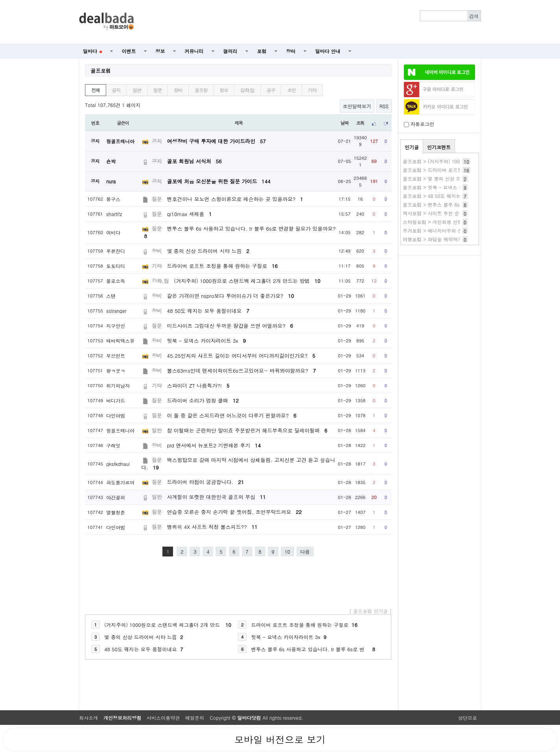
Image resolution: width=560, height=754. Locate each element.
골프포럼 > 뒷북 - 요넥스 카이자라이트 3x (448, 187)
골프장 (201, 90)
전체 (96, 90)
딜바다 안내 (328, 51)
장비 (178, 90)
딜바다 (93, 51)
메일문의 (195, 718)
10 (287, 552)
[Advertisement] (312, 22)
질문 (158, 90)
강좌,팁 (247, 90)
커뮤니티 (194, 51)
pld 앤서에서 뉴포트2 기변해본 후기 (214, 445)
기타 (312, 90)
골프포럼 (101, 71)
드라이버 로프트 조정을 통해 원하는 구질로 (223, 266)
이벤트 (129, 51)
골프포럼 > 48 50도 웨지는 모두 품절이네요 (450, 196)
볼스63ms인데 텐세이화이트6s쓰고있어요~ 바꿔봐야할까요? (242, 371)
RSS (384, 106)
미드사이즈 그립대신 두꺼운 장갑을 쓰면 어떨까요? (230, 326)
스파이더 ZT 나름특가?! (198, 385)
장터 (291, 51)
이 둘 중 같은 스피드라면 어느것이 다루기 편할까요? (232, 415)
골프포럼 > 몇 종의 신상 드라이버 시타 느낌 (450, 178)
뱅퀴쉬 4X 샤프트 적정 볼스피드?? (212, 527)
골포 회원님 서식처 (194, 161)
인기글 (412, 147)
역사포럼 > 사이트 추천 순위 (433, 213)
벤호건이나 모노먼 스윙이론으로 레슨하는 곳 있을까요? (235, 199)
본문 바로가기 (0, 0)
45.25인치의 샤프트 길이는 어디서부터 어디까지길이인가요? (241, 356)
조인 (291, 90)
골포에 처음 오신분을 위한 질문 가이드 (219, 181)
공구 (271, 90)
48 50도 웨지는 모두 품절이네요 (208, 311)
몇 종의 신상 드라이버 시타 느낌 (208, 251)
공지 (116, 90)
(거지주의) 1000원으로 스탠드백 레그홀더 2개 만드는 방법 (247, 281)
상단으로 (468, 718)
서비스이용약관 (163, 718)
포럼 (262, 51)
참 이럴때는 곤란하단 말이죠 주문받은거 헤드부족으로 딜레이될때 (247, 430)
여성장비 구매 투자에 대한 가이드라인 (216, 141)
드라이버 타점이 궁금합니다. (206, 482)
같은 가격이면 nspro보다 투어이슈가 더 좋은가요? (231, 296)
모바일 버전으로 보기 (280, 739)
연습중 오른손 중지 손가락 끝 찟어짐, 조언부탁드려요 (235, 512)
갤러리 (230, 51)
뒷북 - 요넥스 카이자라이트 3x (206, 341)
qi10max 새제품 (190, 214)
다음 (305, 552)
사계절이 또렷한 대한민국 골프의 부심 (216, 497)
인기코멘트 (439, 147)
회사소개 (88, 718)
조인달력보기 (357, 106)
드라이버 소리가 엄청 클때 (203, 400)
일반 (137, 90)
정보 (160, 51)
